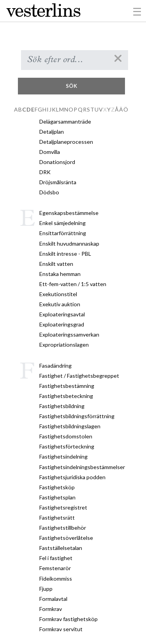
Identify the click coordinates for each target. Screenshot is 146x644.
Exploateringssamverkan (69, 334)
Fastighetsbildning (62, 406)
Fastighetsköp (57, 487)
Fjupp (46, 589)
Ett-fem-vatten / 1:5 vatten (73, 284)
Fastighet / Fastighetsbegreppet (79, 376)
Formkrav (51, 609)
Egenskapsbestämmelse (69, 213)
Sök (72, 86)
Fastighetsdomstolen (66, 436)
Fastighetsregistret (63, 507)
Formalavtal (53, 599)
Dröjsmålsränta (58, 182)
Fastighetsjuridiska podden (72, 477)
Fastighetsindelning (63, 456)
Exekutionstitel (58, 294)
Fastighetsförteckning (67, 446)
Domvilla (50, 152)
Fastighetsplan (57, 497)
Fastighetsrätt (57, 517)
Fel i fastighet (56, 558)
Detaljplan (52, 132)
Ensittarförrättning (63, 233)
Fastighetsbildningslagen (70, 426)
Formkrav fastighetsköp (69, 619)
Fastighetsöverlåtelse (66, 538)
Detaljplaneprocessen (66, 142)
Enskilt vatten (56, 264)
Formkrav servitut (61, 629)
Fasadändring (55, 366)
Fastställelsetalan (61, 548)
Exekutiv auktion (60, 304)
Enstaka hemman (60, 274)
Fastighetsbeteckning (66, 396)
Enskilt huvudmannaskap (69, 243)
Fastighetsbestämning (67, 386)
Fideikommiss (56, 579)
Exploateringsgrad (62, 324)
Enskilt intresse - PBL (65, 254)
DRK (45, 172)
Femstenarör (55, 568)
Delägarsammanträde (65, 121)
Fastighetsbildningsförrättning (77, 416)
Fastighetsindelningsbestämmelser (82, 467)
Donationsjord (57, 162)
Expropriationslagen (64, 345)
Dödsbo (49, 192)
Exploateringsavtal (62, 314)
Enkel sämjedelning (62, 223)
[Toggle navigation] (137, 11)
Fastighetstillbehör (63, 528)
